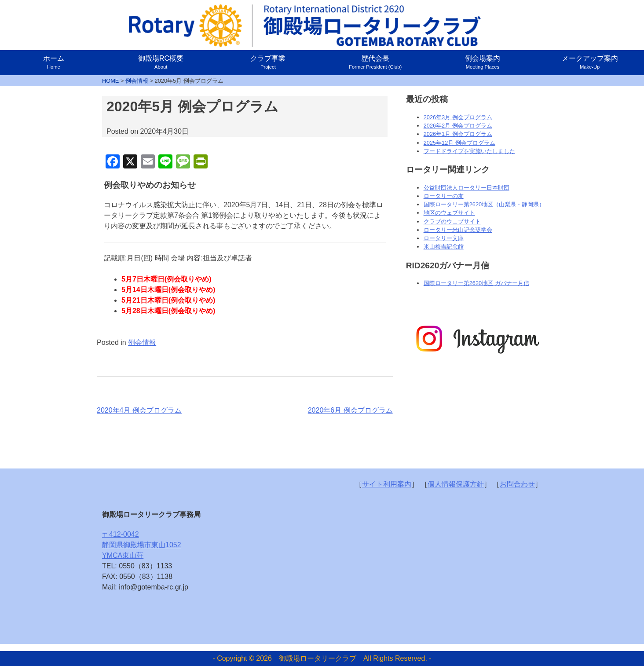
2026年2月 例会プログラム (458, 126)
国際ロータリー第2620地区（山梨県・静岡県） (484, 204)
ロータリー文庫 (444, 238)
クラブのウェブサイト (452, 221)
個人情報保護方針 (456, 484)
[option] (477, 339)
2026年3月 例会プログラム (458, 117)
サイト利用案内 (387, 484)
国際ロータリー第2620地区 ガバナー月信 (476, 283)
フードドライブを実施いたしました (469, 151)
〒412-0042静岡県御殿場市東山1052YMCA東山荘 (142, 545)
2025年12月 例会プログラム (459, 143)
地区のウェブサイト (449, 213)
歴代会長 (375, 62)
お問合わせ (517, 484)
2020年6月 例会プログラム (350, 410)
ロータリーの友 (444, 196)
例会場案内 (483, 62)
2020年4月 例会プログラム (139, 410)
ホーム (54, 62)
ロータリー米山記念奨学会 (458, 230)
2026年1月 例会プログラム (458, 134)
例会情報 (142, 342)
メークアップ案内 (590, 62)
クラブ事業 (268, 62)
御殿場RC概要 (161, 62)
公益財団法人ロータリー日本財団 (467, 188)
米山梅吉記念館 (444, 247)
